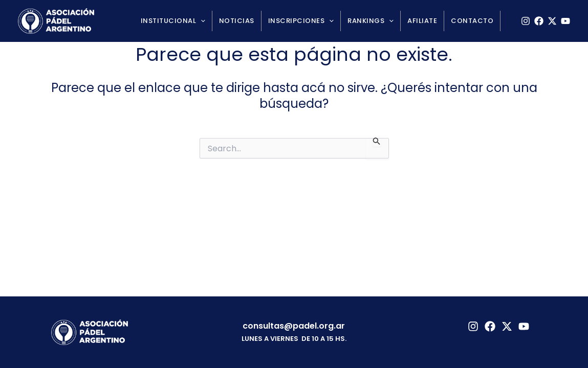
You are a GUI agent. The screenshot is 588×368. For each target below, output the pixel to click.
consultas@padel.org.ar (294, 326)
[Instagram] (526, 21)
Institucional (173, 21)
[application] (201, 21)
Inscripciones (301, 21)
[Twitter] (507, 326)
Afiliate (422, 21)
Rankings (371, 21)
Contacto (472, 21)
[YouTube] (565, 21)
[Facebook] (539, 21)
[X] (552, 21)
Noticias (237, 21)
